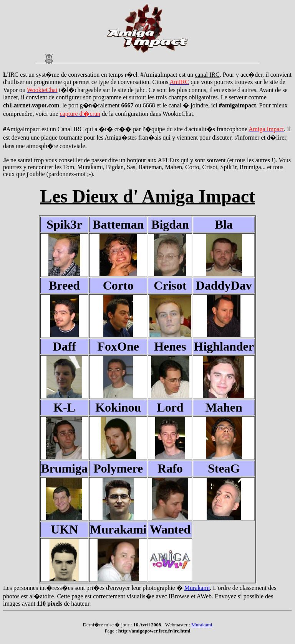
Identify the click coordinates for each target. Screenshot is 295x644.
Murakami (197, 588)
